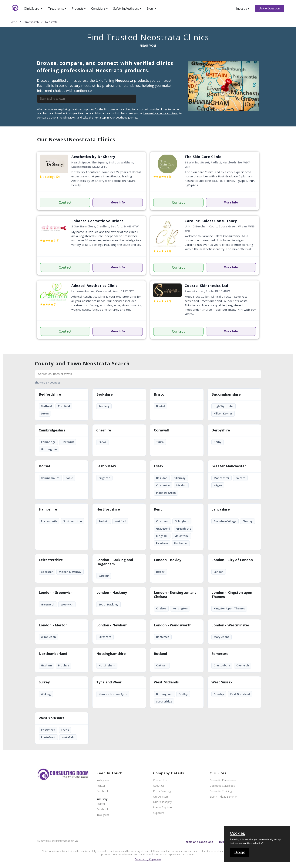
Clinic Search (33, 8)
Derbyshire (221, 430)
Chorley (248, 521)
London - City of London (232, 560)
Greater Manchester (229, 466)
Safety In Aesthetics (127, 8)
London (219, 572)
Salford (240, 478)
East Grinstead (240, 694)
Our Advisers (161, 797)
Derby (218, 442)
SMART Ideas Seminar (223, 797)
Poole (69, 478)
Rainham (162, 543)
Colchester (163, 485)
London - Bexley (168, 560)
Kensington (180, 608)
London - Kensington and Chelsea (175, 595)
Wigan (218, 485)
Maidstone (182, 536)
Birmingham (164, 694)
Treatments (57, 8)
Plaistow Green (166, 493)
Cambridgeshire (52, 430)
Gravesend (163, 529)
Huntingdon (49, 449)
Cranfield (64, 406)
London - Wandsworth (173, 625)
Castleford (48, 730)
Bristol (160, 394)
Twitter (101, 786)
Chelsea (161, 608)
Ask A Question (270, 8)
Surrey (44, 682)
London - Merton (53, 625)
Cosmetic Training (221, 791)
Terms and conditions (198, 842)
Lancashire (221, 509)
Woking (46, 694)
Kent (158, 509)
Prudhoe (64, 665)
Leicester (47, 572)
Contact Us (160, 780)
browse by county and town (161, 113)
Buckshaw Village (225, 521)
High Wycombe (224, 406)
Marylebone (222, 637)
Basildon (162, 478)
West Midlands (166, 682)
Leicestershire (51, 560)
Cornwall (161, 430)
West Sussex (222, 682)
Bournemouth (50, 478)
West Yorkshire (52, 718)
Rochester (181, 543)
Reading (104, 406)
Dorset (45, 466)
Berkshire (104, 394)
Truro (160, 442)
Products (79, 8)
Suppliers (159, 813)
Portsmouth (49, 521)
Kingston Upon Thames (229, 608)
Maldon (181, 485)
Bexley (160, 572)
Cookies (237, 834)
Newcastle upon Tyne (113, 694)
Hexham (46, 665)
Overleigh (243, 665)
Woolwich (67, 604)
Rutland (160, 654)
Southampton (73, 521)
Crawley (219, 694)
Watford (120, 521)
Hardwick (68, 442)
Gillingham (182, 521)
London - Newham (112, 625)
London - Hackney (112, 593)
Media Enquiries (163, 808)
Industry (243, 8)
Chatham (162, 521)
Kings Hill (162, 536)
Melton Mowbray (70, 572)
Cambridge (48, 442)
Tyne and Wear (109, 682)
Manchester (222, 478)
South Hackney (108, 604)
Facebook (103, 791)
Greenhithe (184, 529)
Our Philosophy (162, 802)
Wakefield (68, 737)
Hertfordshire (108, 509)
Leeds (65, 730)
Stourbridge (164, 701)
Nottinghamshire (111, 654)
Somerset (220, 654)
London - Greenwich (56, 593)
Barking (104, 576)
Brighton (104, 478)
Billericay (180, 478)
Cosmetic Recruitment (223, 780)
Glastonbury (222, 665)
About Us (159, 786)
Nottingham (107, 665)
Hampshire (48, 509)
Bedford (46, 406)
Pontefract (48, 737)
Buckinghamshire (226, 394)
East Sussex (106, 466)
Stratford (105, 637)
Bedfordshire (50, 394)
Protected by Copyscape (148, 859)
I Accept (240, 852)
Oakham (162, 665)
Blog (151, 8)
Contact (65, 202)
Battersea (163, 637)
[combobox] (96, 99)
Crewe (103, 442)
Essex (159, 466)
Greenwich (48, 604)
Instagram (103, 780)
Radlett (104, 521)
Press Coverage (163, 791)
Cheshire (104, 430)
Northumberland (53, 654)
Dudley (183, 694)
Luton (45, 413)
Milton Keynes (223, 413)
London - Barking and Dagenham (115, 562)
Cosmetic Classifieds (222, 786)
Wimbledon (48, 637)
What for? (258, 843)
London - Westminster (230, 625)
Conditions (99, 8)
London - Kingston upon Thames (232, 595)
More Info (118, 202)
